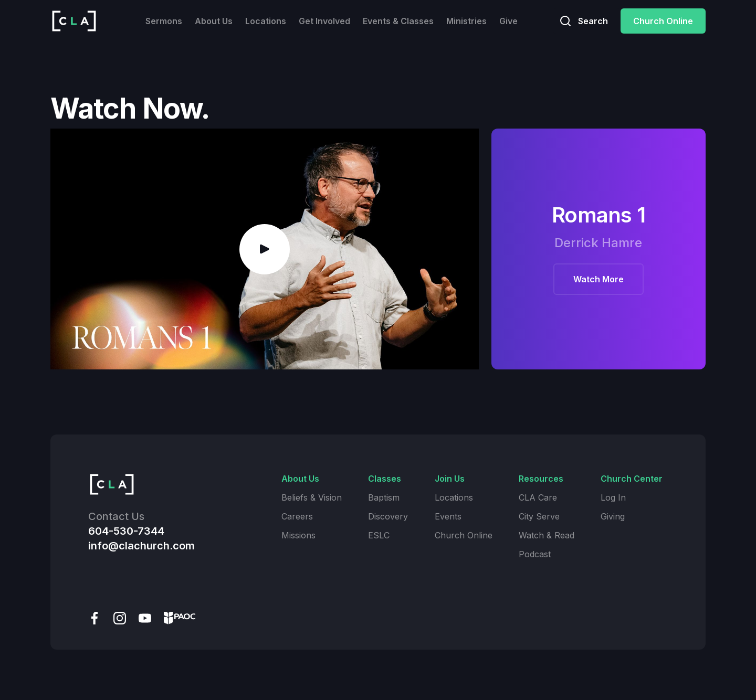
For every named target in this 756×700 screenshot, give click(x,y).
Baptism (384, 497)
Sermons (164, 21)
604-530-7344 (126, 531)
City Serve (539, 516)
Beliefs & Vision (312, 497)
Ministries (466, 21)
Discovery (388, 516)
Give (508, 21)
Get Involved (324, 21)
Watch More (598, 279)
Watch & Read (547, 535)
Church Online (663, 21)
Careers (297, 516)
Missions (298, 535)
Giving (613, 516)
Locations (266, 21)
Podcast (535, 554)
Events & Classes (398, 21)
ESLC (379, 535)
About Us (214, 21)
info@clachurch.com (141, 546)
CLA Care (538, 497)
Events (448, 516)
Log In (613, 497)
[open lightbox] (265, 249)
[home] (74, 21)
